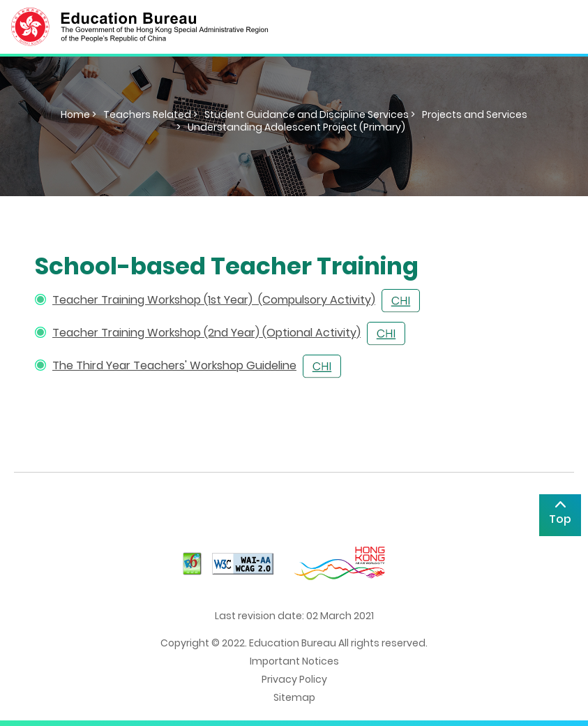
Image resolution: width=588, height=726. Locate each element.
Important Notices (294, 661)
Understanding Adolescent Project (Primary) (296, 127)
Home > (78, 114)
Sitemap (294, 697)
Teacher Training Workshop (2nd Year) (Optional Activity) (206, 333)
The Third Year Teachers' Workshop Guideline (174, 365)
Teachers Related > (150, 114)
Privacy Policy (294, 679)
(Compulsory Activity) (317, 300)
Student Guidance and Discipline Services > (310, 114)
